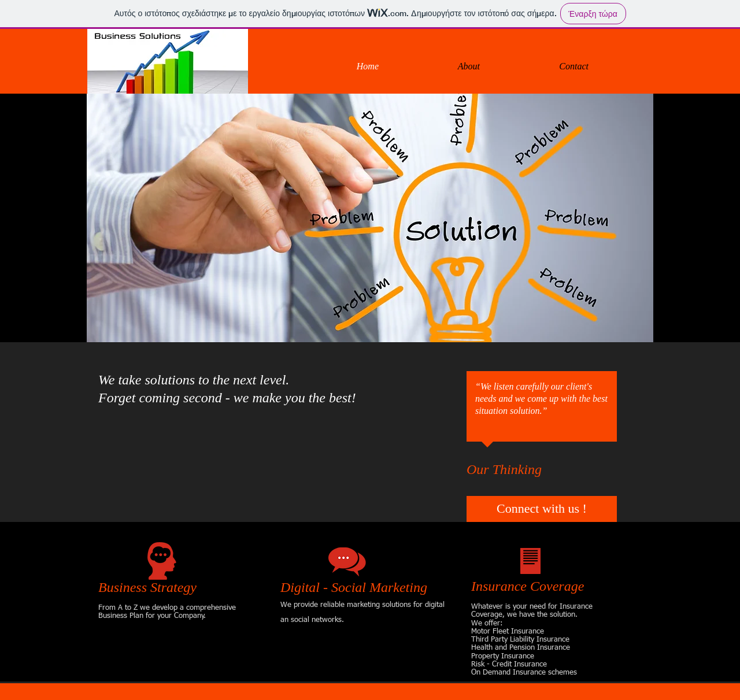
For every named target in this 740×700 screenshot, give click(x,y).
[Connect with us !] (542, 509)
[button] (370, 218)
